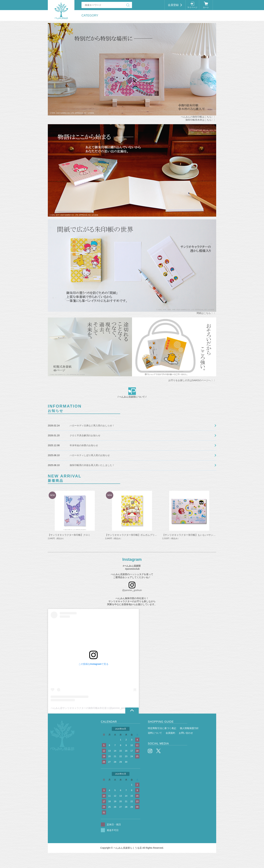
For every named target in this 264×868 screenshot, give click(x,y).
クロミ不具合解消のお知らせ (85, 435)
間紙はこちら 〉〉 (206, 313)
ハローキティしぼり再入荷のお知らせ (90, 455)
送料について (155, 733)
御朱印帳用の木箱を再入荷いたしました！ (92, 465)
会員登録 (173, 5)
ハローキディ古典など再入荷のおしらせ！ (92, 426)
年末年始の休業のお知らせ (84, 445)
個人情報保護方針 (189, 728)
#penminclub (132, 569)
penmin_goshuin (133, 590)
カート (206, 7)
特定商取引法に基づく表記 (162, 728)
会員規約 (170, 733)
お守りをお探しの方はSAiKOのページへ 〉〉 (192, 380)
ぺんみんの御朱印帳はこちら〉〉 (199, 117)
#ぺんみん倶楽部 (132, 566)
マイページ (192, 7)
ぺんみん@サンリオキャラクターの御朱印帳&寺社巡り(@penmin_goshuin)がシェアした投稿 (100, 708)
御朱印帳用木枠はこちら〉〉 (201, 120)
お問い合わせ (186, 733)
